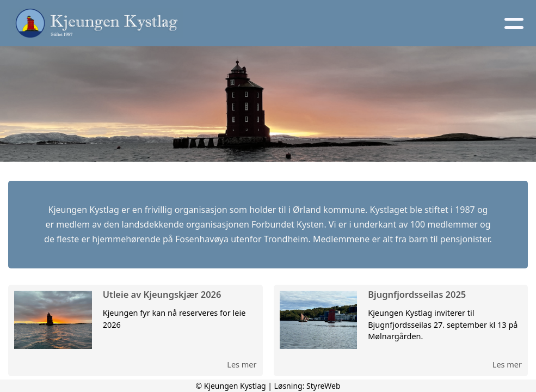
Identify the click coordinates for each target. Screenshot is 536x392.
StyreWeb (324, 386)
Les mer (242, 364)
